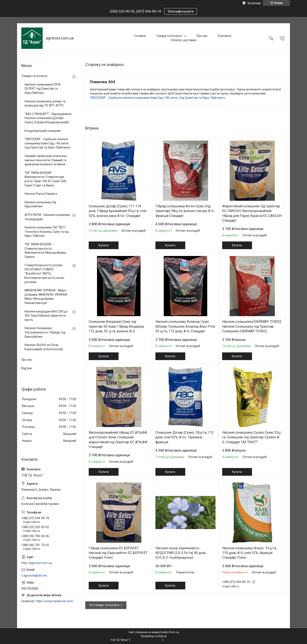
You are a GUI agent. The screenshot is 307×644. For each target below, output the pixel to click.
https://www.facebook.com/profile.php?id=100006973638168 (56, 601)
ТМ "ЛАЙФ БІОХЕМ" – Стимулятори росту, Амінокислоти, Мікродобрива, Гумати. (45, 251)
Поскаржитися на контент (146, 640)
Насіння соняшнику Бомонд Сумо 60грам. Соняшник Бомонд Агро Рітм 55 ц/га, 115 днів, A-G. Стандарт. (185, 326)
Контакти (224, 36)
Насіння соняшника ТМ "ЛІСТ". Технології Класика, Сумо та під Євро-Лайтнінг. (47, 232)
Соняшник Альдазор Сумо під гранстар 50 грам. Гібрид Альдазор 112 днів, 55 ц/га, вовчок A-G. (116, 326)
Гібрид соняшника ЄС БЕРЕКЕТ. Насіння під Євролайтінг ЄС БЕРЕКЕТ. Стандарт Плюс (118, 553)
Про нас (202, 36)
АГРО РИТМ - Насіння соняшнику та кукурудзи (47, 217)
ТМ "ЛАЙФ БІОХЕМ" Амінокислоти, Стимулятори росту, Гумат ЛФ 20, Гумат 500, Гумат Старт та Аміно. (46, 179)
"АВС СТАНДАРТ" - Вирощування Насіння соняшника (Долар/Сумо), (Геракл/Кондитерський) (48, 118)
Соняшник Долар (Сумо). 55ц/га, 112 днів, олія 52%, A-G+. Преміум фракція (185, 437)
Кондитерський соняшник (43, 131)
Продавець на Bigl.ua (154, 636)
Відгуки (27, 368)
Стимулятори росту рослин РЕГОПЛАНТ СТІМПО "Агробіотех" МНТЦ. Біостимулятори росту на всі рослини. (44, 273)
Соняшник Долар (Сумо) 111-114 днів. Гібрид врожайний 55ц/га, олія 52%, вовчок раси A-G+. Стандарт (117, 211)
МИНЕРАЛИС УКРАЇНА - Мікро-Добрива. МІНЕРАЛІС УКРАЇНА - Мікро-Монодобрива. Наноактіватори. (47, 297)
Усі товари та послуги (104, 605)
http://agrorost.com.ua (37, 563)
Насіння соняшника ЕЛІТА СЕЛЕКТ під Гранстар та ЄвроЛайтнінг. (43, 89)
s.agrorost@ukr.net (34, 576)
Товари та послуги (169, 36)
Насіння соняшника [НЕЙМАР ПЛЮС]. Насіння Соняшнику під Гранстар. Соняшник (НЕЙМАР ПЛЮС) (252, 326)
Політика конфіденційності (180, 640)
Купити (104, 245)
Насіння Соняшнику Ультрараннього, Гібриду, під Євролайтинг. (45, 332)
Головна (140, 36)
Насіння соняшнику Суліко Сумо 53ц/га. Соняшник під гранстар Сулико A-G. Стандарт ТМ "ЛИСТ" (252, 437)
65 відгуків (254, 3)
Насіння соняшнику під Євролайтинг (40, 204)
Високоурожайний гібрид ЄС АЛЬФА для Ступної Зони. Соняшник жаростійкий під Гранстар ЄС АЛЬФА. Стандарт (118, 440)
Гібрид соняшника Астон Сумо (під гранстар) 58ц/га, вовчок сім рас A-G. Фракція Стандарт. (185, 211)
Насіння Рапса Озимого (41, 194)
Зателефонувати (181, 11)
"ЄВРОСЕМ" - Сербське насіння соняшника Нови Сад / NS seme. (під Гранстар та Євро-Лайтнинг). (158, 98)
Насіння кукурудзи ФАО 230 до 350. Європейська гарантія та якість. (46, 316)
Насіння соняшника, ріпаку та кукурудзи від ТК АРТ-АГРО (45, 103)
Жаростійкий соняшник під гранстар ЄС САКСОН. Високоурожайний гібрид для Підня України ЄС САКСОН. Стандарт (252, 213)
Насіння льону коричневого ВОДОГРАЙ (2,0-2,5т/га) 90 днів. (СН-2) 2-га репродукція (181, 553)
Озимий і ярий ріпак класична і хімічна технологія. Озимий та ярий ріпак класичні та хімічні (46, 160)
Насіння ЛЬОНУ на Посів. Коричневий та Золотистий (44, 347)
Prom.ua (174, 632)
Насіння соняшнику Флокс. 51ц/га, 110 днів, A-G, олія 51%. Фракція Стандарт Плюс (249, 553)
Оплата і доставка (184, 40)
